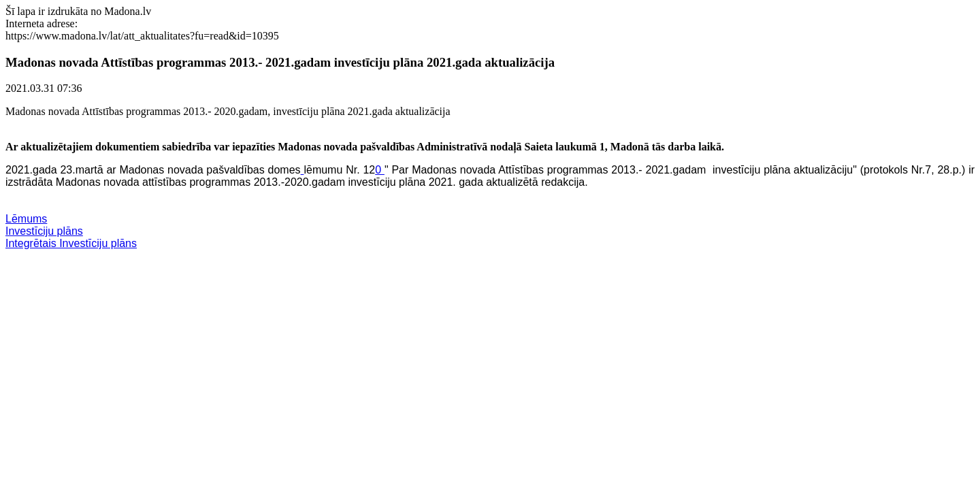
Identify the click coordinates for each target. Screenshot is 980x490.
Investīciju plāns (44, 231)
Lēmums (26, 219)
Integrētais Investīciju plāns (71, 243)
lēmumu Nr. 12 (339, 170)
